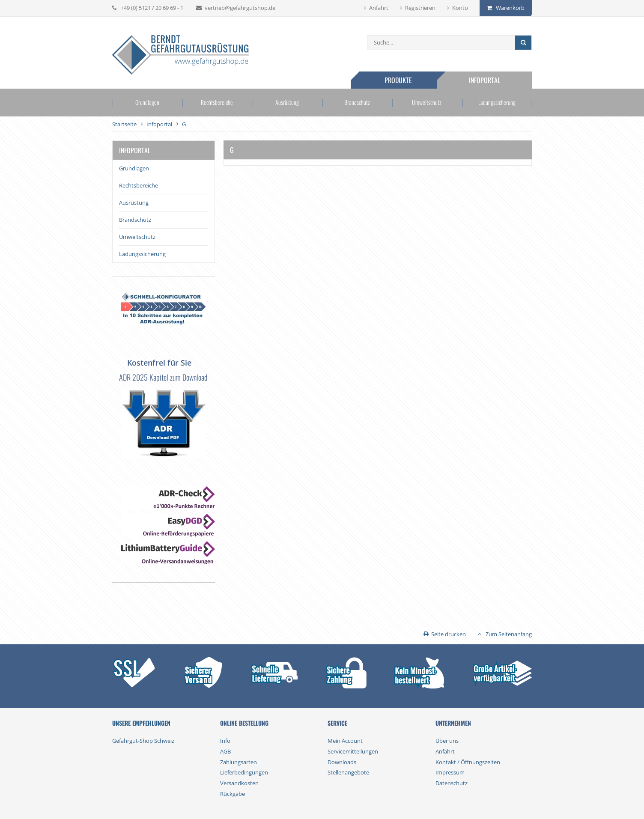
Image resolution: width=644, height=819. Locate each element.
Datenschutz (452, 783)
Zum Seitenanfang (509, 634)
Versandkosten (239, 783)
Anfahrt (379, 8)
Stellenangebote (348, 772)
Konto (460, 8)
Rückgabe (233, 794)
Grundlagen (147, 102)
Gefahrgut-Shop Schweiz (143, 741)
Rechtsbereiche (217, 102)
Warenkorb (510, 8)
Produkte (398, 80)
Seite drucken (449, 634)
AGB (225, 751)
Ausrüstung (287, 102)
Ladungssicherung (497, 102)
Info (225, 741)
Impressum (450, 772)
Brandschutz (357, 102)
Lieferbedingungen (244, 772)
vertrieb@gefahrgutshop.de (240, 8)
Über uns (447, 741)
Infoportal (484, 80)
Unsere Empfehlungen (141, 723)
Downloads (342, 762)
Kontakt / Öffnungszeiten (468, 762)
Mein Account (345, 741)
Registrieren (420, 8)
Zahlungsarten (239, 762)
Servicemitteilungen (353, 751)
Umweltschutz (427, 102)
